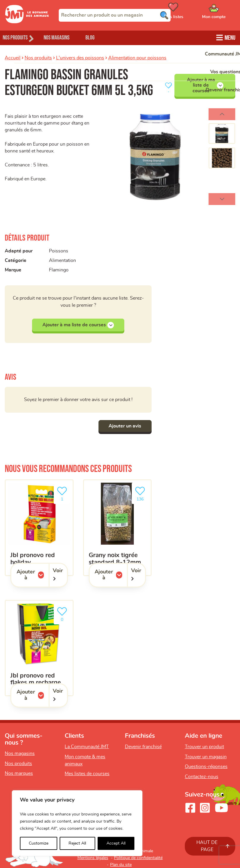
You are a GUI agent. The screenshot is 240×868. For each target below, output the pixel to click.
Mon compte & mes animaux (85, 760)
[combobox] (115, 15)
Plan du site (121, 865)
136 (141, 493)
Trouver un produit (204, 747)
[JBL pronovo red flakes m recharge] (39, 648)
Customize (39, 843)
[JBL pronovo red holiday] (39, 528)
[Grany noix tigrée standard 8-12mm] (117, 528)
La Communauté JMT (87, 747)
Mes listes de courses (87, 774)
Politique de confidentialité (138, 858)
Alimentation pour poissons (137, 57)
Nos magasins (65, 37)
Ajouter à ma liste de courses (205, 85)
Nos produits (38, 57)
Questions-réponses (206, 767)
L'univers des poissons (80, 57)
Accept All (116, 843)
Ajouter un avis (123, 426)
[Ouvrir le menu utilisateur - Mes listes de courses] (188, 13)
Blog (103, 37)
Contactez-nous (202, 777)
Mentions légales (93, 858)
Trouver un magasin (206, 757)
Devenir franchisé (143, 747)
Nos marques (19, 774)
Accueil (13, 57)
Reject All (77, 843)
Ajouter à (33, 575)
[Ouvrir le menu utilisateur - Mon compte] (222, 13)
